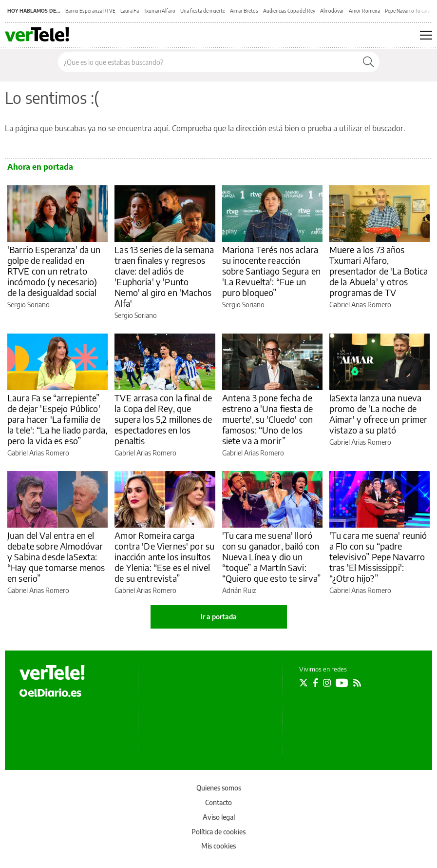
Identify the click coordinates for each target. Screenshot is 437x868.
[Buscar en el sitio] (208, 62)
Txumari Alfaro (160, 11)
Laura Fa (130, 11)
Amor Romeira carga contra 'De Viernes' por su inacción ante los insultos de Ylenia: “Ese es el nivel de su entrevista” (164, 557)
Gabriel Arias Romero (360, 305)
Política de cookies (218, 832)
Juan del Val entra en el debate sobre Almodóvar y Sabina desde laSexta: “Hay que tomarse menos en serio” (56, 557)
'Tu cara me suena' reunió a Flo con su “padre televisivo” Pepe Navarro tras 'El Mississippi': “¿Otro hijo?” (378, 557)
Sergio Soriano (28, 305)
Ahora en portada (40, 167)
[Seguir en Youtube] (342, 683)
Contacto (218, 802)
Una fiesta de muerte (203, 11)
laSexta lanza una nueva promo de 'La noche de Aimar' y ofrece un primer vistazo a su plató (379, 414)
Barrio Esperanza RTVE (90, 11)
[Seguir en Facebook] (315, 683)
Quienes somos (219, 788)
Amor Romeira (364, 11)
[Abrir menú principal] (426, 35)
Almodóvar (332, 11)
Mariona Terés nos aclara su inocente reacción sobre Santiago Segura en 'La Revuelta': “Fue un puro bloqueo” (272, 271)
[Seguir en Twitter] (304, 683)
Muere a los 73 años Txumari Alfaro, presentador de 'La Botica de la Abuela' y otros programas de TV (379, 271)
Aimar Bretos (244, 11)
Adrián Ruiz (239, 590)
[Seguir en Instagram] (327, 683)
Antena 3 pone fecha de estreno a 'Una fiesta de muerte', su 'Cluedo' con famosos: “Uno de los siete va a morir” (268, 419)
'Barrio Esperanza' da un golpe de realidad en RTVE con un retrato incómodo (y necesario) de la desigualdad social (54, 271)
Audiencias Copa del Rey (289, 11)
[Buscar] (368, 62)
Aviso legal (219, 817)
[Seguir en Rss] (357, 683)
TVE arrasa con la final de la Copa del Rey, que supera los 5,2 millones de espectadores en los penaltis (163, 419)
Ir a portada (219, 617)
